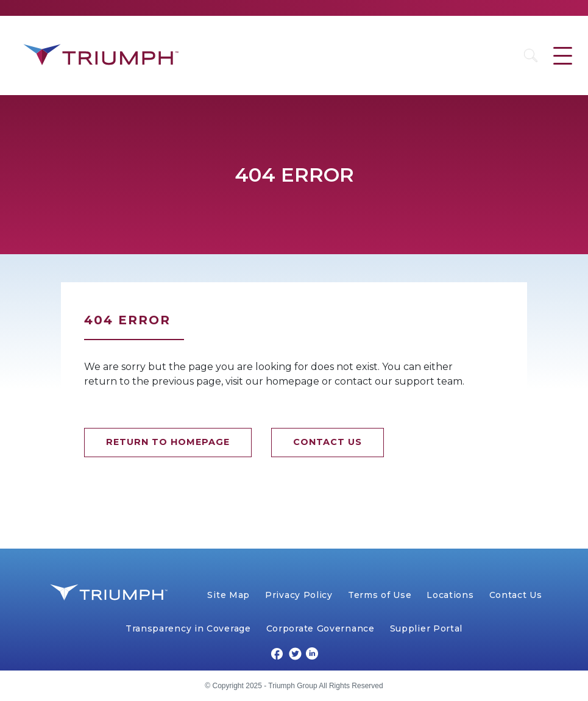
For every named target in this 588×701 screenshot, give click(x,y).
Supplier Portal (427, 628)
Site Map (228, 595)
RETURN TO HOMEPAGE (168, 442)
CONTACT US (328, 442)
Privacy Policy (299, 595)
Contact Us (516, 595)
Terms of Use (380, 595)
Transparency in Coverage (188, 628)
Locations (450, 595)
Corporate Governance (321, 628)
